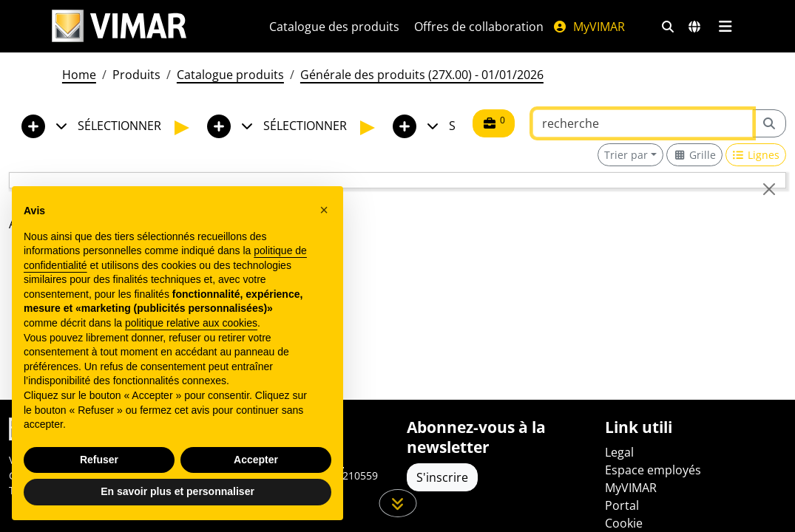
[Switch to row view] (756, 155)
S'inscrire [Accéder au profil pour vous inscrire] (442, 477)
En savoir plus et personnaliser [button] (177, 491)
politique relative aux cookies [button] (191, 323)
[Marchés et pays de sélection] (694, 27)
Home (79, 75)
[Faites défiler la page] (397, 503)
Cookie (624, 523)
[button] (324, 210)
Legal (619, 452)
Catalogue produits (230, 75)
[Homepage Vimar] (143, 26)
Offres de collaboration (479, 27)
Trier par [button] (626, 155)
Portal (622, 505)
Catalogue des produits (334, 27)
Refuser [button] (99, 460)
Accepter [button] (256, 460)
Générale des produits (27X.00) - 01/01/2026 (422, 75)
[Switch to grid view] (694, 155)
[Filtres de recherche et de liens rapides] (668, 27)
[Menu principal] (726, 27)
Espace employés (653, 470)
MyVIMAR (589, 27)
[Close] (769, 189)
